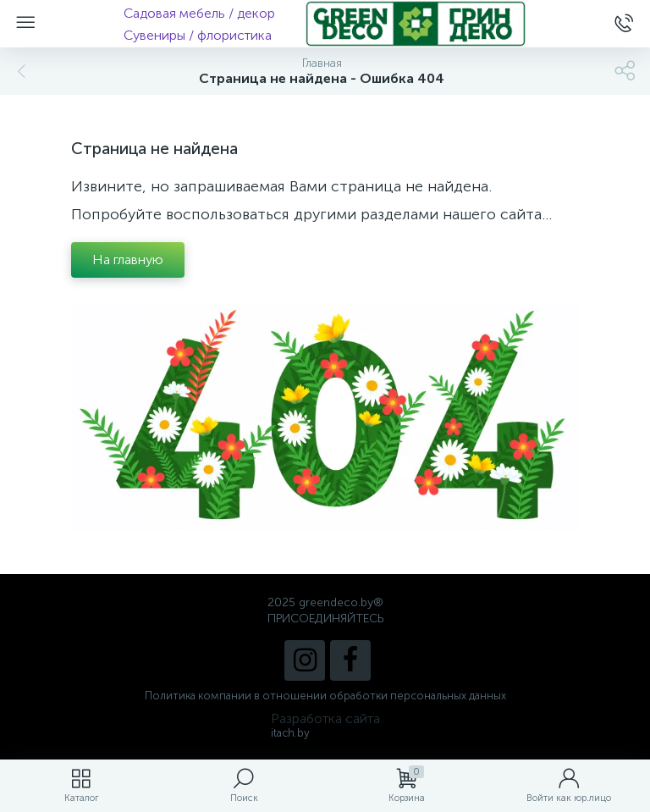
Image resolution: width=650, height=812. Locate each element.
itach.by (290, 733)
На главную (128, 260)
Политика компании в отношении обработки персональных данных (325, 696)
